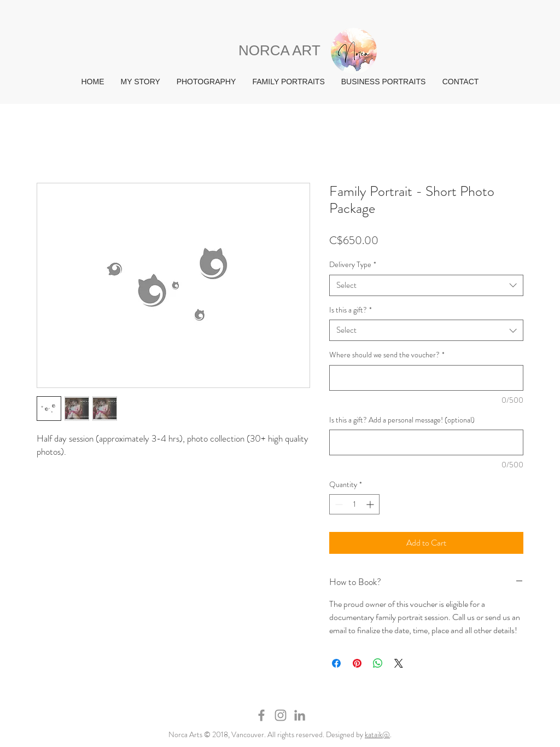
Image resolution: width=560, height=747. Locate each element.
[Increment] (371, 504)
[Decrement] (338, 504)
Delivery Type (353, 265)
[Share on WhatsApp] (378, 663)
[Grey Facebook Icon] (261, 715)
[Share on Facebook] (336, 663)
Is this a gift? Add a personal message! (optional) (402, 420)
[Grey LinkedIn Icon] (300, 715)
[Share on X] (399, 663)
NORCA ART (279, 50)
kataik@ (377, 734)
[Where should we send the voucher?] (426, 378)
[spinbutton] (354, 504)
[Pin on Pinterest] (357, 663)
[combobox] (426, 285)
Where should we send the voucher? (387, 355)
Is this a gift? (351, 310)
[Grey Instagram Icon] (281, 715)
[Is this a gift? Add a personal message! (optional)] (426, 442)
